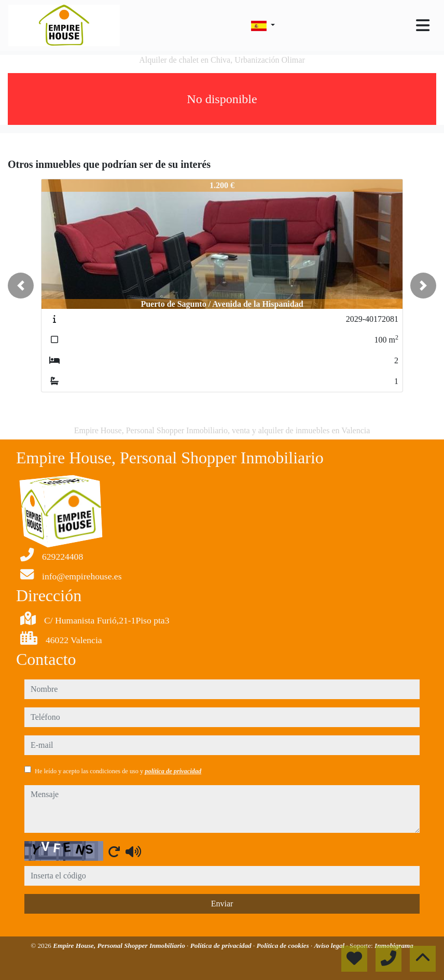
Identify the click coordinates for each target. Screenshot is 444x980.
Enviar (222, 904)
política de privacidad (173, 771)
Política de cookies (284, 946)
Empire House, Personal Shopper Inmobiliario (120, 946)
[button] (21, 286)
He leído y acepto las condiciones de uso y (118, 771)
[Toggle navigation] (423, 25)
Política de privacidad (222, 946)
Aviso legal (330, 946)
